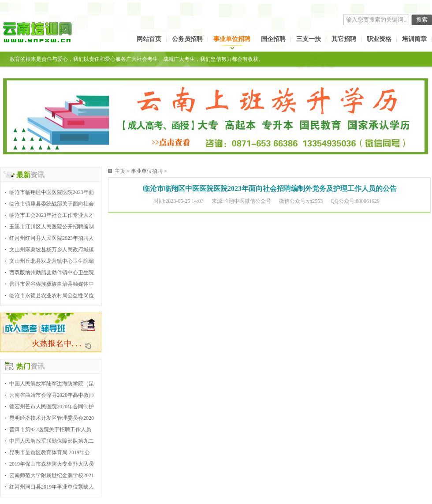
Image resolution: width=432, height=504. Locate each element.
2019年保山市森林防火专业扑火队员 (52, 464)
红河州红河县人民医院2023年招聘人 (52, 238)
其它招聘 (344, 39)
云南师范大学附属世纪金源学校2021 (52, 475)
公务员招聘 (187, 39)
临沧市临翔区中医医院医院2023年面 (52, 192)
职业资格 (379, 39)
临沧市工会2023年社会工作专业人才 (52, 215)
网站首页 (149, 39)
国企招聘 (273, 39)
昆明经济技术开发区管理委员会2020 (52, 418)
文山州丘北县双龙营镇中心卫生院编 (52, 261)
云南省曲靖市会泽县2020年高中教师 (52, 395)
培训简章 (414, 39)
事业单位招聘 (232, 39)
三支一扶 (309, 39)
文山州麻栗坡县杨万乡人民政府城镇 (52, 250)
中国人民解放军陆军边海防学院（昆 (52, 384)
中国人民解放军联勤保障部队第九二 (52, 441)
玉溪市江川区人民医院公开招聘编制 (52, 227)
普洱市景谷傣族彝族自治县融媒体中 (52, 284)
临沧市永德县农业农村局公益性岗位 (52, 295)
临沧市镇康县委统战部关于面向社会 (52, 204)
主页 (120, 171)
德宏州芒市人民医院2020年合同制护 (52, 407)
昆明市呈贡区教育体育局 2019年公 (50, 452)
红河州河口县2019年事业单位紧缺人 (52, 487)
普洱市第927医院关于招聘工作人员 (50, 429)
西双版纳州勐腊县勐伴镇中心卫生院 (52, 273)
